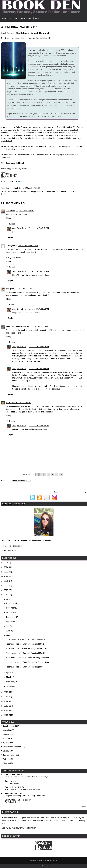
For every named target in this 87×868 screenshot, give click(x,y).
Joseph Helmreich (38, 191)
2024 (6, 567)
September (11, 617)
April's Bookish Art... (13, 802)
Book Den (34, 861)
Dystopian (7, 730)
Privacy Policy (52, 861)
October (10, 612)
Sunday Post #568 (12, 783)
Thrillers (4, 194)
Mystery (6, 743)
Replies (12, 224)
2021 (6, 581)
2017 (6, 599)
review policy (14, 828)
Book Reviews (23, 191)
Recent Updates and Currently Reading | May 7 (25, 667)
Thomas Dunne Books (69, 191)
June (8, 631)
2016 (6, 692)
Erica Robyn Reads (13, 794)
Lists (37, 18)
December (11, 603)
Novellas (6, 751)
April (8, 673)
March (9, 677)
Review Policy (26, 18)
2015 (6, 697)
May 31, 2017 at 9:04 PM (28, 246)
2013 (6, 706)
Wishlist (6, 763)
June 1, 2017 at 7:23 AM (39, 369)
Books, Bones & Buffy (15, 787)
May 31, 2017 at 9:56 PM (22, 289)
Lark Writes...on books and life (18, 800)
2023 (6, 572)
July (8, 626)
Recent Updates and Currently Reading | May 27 (26, 644)
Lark (9, 403)
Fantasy (6, 734)
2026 (6, 563)
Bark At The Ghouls (13, 775)
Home (4, 18)
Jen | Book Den (19, 228)
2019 (6, 590)
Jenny (9, 211)
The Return (6, 38)
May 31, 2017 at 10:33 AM (23, 211)
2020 (6, 586)
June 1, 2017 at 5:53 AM (39, 309)
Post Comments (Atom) (22, 481)
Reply (9, 218)
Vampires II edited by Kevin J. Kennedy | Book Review (26, 796)
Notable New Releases (12, 747)
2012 (6, 710)
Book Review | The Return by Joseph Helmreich (25, 639)
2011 (6, 715)
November (11, 608)
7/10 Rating (12, 191)
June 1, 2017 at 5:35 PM (39, 426)
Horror (5, 738)
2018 (6, 595)
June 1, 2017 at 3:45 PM (21, 403)
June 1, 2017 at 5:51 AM (39, 228)
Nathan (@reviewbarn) (16, 326)
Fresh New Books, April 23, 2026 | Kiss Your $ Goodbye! (27, 777)
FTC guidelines (24, 818)
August (9, 622)
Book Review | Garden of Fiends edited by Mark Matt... (28, 658)
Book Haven (10, 781)
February (10, 682)
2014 (6, 701)
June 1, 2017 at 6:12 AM (39, 347)
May (8, 635)
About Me (13, 18)
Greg (9, 289)
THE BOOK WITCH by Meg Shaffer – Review (22, 789)
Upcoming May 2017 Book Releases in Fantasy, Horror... (29, 662)
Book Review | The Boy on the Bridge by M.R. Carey (27, 649)
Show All (83, 807)
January (10, 686)
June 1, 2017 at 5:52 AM (39, 271)
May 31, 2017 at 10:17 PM (37, 326)
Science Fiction (52, 191)
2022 (6, 576)
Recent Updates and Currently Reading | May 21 (26, 653)
